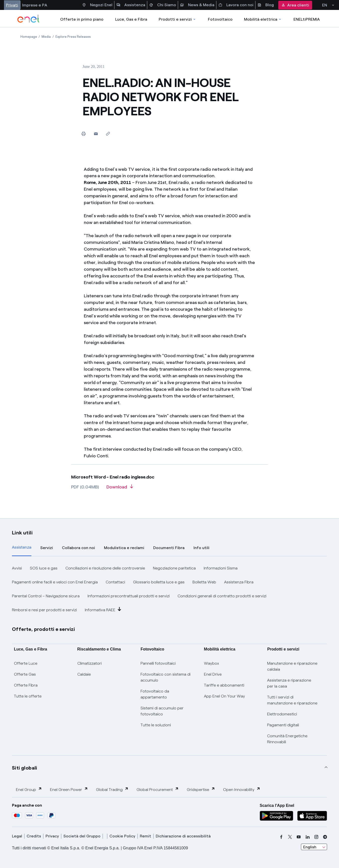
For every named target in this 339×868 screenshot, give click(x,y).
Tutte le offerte (28, 696)
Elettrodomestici (282, 714)
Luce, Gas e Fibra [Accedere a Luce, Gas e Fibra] (131, 19)
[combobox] (314, 847)
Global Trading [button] (112, 789)
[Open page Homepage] (29, 37)
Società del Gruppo (82, 836)
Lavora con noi (236, 5)
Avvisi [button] (17, 568)
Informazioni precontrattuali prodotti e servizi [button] (129, 596)
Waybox (212, 663)
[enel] (28, 19)
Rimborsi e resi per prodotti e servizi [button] (44, 610)
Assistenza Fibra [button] (239, 582)
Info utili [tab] (201, 548)
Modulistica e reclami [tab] (124, 548)
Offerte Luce (26, 663)
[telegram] (325, 837)
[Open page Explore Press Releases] (73, 37)
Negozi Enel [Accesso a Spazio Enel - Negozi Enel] (97, 5)
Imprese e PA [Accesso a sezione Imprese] (35, 5)
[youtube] (299, 837)
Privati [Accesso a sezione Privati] (12, 5)
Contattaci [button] (115, 582)
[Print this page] (84, 134)
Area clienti (295, 5)
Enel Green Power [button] (69, 789)
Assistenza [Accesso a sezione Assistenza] (131, 5)
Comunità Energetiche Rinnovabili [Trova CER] (287, 739)
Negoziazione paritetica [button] (174, 568)
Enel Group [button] (29, 789)
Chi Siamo (163, 5)
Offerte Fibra (26, 685)
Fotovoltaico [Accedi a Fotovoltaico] (220, 19)
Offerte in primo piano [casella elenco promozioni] (82, 19)
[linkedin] (308, 837)
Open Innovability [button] (242, 789)
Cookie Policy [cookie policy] (122, 836)
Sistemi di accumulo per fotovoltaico (162, 711)
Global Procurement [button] (158, 789)
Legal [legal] (17, 836)
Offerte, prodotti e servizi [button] (44, 629)
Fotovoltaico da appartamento (155, 694)
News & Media (197, 5)
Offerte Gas (25, 674)
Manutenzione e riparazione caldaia (292, 666)
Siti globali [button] (25, 768)
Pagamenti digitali (283, 725)
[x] (290, 837)
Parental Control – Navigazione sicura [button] (46, 596)
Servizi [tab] (47, 548)
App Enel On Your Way (224, 696)
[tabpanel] (169, 589)
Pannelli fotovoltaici (158, 663)
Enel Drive (213, 674)
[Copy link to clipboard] (108, 134)
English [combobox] (310, 847)
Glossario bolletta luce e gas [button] (159, 582)
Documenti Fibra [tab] (169, 548)
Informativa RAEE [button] (103, 610)
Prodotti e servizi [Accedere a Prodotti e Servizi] (177, 19)
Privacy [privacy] (52, 836)
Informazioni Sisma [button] (221, 568)
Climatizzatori (90, 663)
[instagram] (316, 837)
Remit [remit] (145, 836)
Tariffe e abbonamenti (224, 685)
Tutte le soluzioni (156, 725)
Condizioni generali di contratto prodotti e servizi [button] (222, 596)
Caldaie (84, 674)
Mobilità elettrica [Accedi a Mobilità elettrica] (263, 19)
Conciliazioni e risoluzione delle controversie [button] (105, 568)
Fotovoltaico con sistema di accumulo (166, 677)
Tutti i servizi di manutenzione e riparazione (292, 700)
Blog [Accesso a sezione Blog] (266, 5)
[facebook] (281, 837)
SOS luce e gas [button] (44, 568)
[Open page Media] (46, 37)
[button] (96, 134)
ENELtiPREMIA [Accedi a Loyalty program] (307, 19)
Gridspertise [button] (201, 789)
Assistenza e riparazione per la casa (289, 683)
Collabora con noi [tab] (78, 548)
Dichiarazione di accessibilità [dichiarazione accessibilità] (183, 836)
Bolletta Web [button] (204, 582)
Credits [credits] (34, 836)
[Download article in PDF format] (120, 489)
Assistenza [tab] (22, 547)
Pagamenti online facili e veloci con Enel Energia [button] (55, 582)
